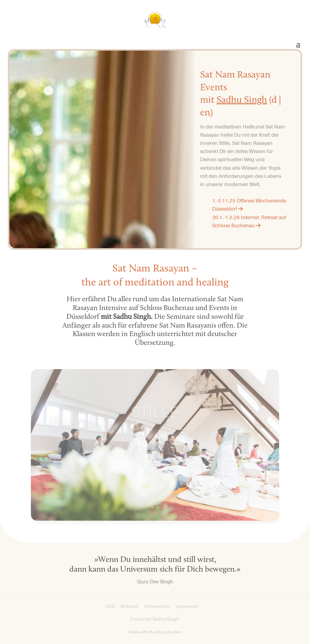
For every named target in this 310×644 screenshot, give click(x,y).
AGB (110, 606)
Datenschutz (157, 606)
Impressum (187, 606)
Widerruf (129, 606)
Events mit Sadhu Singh (155, 619)
